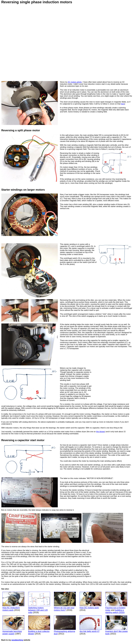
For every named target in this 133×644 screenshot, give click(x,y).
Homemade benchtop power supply (13, 625)
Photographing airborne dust (65, 625)
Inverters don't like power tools (117, 625)
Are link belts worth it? (91, 624)
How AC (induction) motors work (13, 601)
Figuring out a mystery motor (116, 601)
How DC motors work (91, 600)
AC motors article (75, 82)
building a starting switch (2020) (115, 611)
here (123, 104)
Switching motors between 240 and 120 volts (39, 603)
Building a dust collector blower (39, 625)
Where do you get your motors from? (65, 601)
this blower (100, 432)
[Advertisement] (81, 225)
